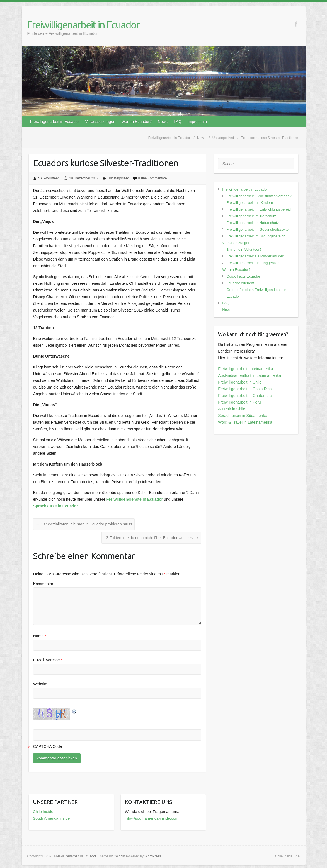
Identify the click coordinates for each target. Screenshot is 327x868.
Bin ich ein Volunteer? (244, 249)
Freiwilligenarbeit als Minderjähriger (255, 256)
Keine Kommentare (153, 178)
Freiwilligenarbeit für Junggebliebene (256, 263)
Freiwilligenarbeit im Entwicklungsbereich (259, 209)
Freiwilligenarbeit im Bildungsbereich (256, 236)
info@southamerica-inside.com (152, 818)
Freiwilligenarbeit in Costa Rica (245, 389)
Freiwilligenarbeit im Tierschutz (251, 216)
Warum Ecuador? (137, 122)
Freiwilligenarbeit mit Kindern (250, 203)
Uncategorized (118, 178)
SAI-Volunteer (49, 178)
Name (40, 636)
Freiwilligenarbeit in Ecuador (83, 25)
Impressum (197, 122)
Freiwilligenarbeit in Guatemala (245, 396)
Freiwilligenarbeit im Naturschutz (253, 223)
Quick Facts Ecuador (243, 276)
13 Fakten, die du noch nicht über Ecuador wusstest (151, 538)
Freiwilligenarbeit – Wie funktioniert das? (259, 196)
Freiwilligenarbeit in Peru (239, 402)
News (163, 122)
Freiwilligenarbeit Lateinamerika (245, 369)
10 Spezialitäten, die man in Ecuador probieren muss (84, 524)
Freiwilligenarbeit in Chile (240, 382)
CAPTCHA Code (48, 746)
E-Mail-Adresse (48, 660)
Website (40, 684)
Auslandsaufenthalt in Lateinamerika (250, 375)
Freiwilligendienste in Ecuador (134, 499)
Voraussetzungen (100, 122)
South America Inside (51, 818)
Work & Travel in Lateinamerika (245, 422)
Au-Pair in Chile (232, 409)
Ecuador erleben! (240, 283)
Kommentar (43, 584)
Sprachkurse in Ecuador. (56, 506)
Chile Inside (43, 812)
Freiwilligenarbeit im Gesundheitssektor (258, 229)
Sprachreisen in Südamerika (243, 416)
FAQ (178, 122)
